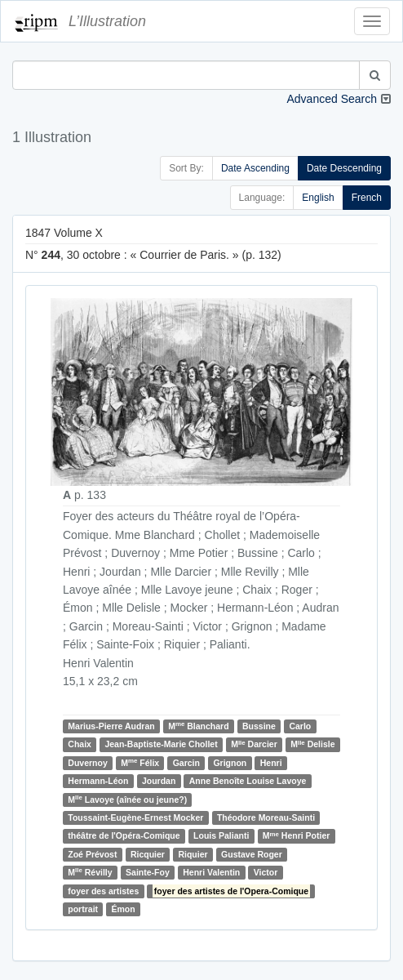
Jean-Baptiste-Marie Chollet (161, 744)
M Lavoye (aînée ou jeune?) (127, 799)
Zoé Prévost (92, 854)
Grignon (230, 763)
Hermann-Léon (98, 781)
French (367, 198)
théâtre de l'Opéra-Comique (124, 835)
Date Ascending (255, 168)
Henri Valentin (211, 872)
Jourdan (159, 781)
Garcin (186, 763)
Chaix (80, 744)
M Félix (140, 762)
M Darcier (254, 744)
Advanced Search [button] (332, 99)
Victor (266, 872)
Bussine (259, 726)
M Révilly (90, 872)
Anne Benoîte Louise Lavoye (248, 781)
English (318, 198)
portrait (83, 909)
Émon (124, 909)
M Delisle (312, 744)
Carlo (300, 726)
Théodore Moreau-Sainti (266, 817)
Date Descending (344, 168)
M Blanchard (198, 726)
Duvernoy (87, 763)
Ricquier (148, 854)
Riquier (193, 854)
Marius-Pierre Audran (111, 726)
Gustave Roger (252, 854)
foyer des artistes (103, 891)
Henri (271, 763)
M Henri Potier (297, 836)
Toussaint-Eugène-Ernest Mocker (135, 817)
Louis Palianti (221, 835)
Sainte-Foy (148, 872)
